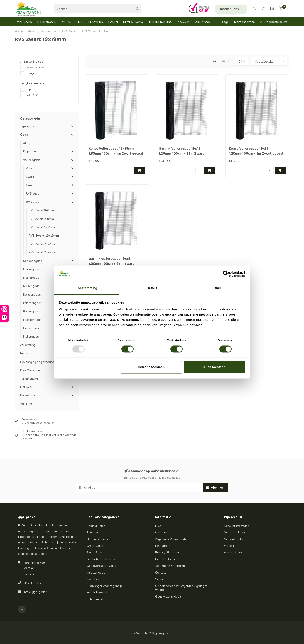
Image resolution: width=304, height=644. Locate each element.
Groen (30, 185)
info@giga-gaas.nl (36, 592)
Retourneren (164, 546)
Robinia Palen (96, 526)
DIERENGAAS (47, 22)
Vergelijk (230, 546)
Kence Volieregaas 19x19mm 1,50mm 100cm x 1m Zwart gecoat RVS (116, 154)
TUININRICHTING (160, 22)
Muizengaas (31, 286)
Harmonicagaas (97, 539)
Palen (24, 353)
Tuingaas (93, 532)
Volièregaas (32, 160)
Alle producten (234, 552)
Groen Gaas (95, 546)
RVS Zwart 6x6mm (41, 210)
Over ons (161, 532)
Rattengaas (31, 311)
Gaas (24, 135)
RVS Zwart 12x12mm (43, 227)
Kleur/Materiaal (30, 370)
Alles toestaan (214, 367)
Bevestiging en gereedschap (40, 362)
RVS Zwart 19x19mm (44, 236)
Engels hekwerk (97, 592)
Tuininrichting (29, 379)
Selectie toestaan (151, 367)
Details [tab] (152, 288)
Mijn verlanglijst (234, 539)
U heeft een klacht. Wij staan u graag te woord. (181, 588)
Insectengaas (32, 320)
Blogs (225, 22)
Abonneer (216, 487)
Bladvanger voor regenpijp (105, 586)
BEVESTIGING (133, 22)
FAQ (158, 526)
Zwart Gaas (95, 552)
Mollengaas (31, 337)
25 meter (32, 95)
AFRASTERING (72, 22)
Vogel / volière (36, 67)
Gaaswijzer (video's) (169, 596)
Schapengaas (33, 261)
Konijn (31, 73)
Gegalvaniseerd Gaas (101, 566)
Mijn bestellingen (235, 532)
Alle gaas (29, 143)
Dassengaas (32, 328)
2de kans (26, 404)
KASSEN (184, 22)
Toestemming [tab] (87, 288)
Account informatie (236, 526)
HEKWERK (95, 22)
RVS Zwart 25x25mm (43, 244)
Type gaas (27, 126)
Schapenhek (95, 599)
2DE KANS (203, 22)
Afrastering (28, 345)
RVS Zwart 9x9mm (41, 219)
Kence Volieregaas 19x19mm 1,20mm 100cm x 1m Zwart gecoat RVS (256, 154)
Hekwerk (26, 387)
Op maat (33, 89)
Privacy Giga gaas (167, 552)
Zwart (30, 177)
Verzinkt (31, 168)
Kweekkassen (30, 395)
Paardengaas (32, 303)
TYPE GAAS (23, 22)
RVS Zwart (34, 202)
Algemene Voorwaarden (172, 539)
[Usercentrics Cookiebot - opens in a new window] (226, 274)
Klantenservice (244, 22)
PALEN (113, 22)
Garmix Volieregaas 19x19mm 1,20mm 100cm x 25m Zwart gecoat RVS (183, 154)
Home (19, 31)
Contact (160, 572)
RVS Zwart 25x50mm (43, 252)
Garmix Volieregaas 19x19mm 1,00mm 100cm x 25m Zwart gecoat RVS (113, 264)
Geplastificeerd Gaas (101, 559)
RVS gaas (33, 193)
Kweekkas (94, 579)
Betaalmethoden (166, 559)
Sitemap (161, 579)
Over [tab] (217, 288)
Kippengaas (31, 151)
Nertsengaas (32, 294)
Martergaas (31, 278)
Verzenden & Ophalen (170, 566)
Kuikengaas (31, 269)
